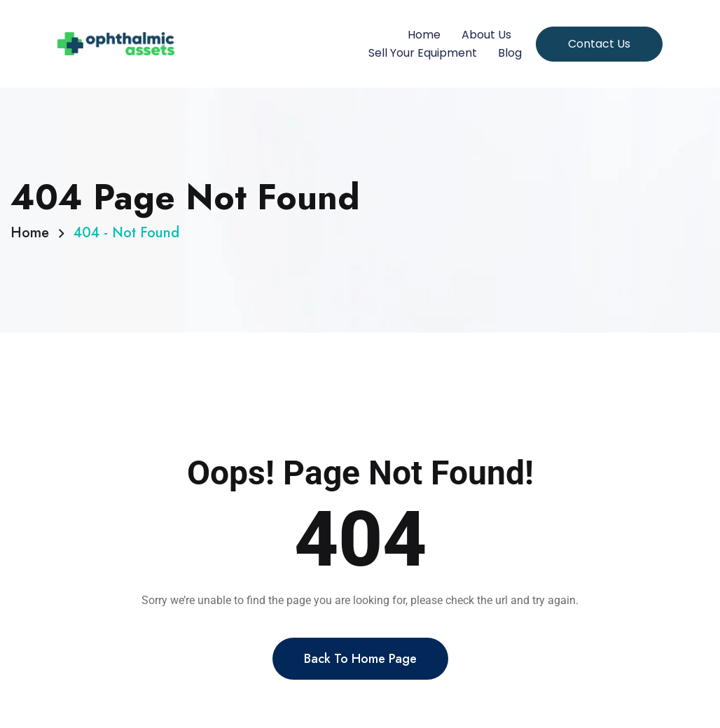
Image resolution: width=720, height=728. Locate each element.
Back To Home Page (360, 668)
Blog (510, 53)
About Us (486, 35)
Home (424, 35)
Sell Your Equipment (423, 53)
